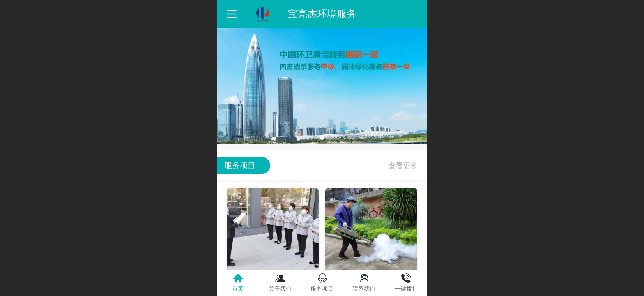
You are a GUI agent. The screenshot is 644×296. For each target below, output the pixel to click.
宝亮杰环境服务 (322, 14)
